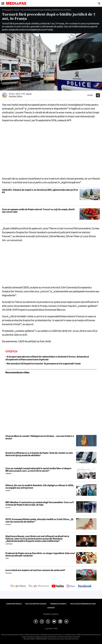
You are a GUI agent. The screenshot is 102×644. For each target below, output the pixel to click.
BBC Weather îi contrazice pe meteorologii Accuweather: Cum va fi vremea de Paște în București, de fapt (40, 504)
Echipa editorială (14, 604)
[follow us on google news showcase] (39, 586)
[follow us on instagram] (71, 586)
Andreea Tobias (16, 96)
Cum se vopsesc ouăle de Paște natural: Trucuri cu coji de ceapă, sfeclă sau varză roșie (38, 211)
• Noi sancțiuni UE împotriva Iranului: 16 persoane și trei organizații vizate (43, 364)
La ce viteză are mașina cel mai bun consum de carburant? (35, 570)
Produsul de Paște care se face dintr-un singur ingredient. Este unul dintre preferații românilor (40, 554)
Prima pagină (7, 10)
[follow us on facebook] (85, 586)
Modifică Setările (51, 614)
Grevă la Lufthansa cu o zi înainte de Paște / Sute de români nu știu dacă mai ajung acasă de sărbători (39, 454)
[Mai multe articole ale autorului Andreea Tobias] (5, 95)
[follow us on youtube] (58, 586)
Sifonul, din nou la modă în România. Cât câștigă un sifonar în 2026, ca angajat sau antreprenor (40, 487)
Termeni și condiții (58, 604)
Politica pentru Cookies (36, 604)
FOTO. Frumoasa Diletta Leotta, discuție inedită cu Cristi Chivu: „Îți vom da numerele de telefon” (39, 521)
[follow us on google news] (18, 586)
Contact (51, 608)
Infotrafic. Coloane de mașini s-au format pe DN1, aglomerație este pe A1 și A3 (40, 191)
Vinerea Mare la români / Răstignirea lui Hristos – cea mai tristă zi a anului (40, 437)
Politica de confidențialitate (83, 604)
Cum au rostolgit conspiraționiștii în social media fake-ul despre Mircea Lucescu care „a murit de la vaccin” (38, 470)
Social (17, 10)
